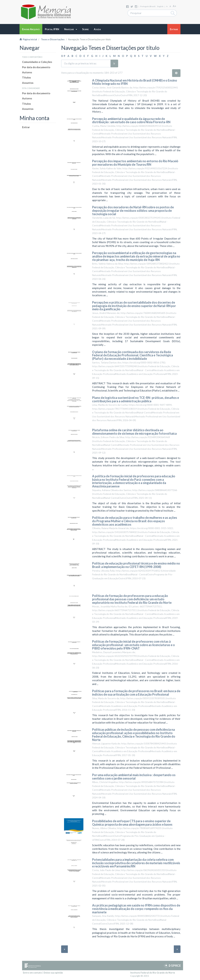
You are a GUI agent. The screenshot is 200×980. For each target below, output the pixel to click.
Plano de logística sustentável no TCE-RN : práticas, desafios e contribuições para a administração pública (136, 399)
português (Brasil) (148, 6)
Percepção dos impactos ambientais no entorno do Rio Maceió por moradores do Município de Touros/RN (135, 163)
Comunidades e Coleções (37, 62)
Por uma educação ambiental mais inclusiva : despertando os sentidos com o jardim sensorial (134, 777)
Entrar (26, 127)
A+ (174, 6)
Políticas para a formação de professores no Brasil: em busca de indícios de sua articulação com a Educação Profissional (136, 693)
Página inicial (28, 39)
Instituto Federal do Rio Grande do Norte (153, 973)
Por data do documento (36, 67)
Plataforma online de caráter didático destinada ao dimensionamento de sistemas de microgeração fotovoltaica (134, 432)
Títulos (26, 77)
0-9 (63, 56)
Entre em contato (32, 973)
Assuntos (28, 83)
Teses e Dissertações (53, 39)
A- (167, 6)
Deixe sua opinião (53, 973)
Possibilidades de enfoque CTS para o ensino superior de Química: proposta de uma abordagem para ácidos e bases (132, 823)
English (160, 6)
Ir (114, 63)
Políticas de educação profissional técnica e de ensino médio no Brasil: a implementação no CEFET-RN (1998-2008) (136, 565)
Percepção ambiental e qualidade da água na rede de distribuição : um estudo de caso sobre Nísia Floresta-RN (131, 120)
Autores (27, 72)
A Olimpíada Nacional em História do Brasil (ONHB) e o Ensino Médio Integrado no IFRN (135, 82)
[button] (71, 29)
